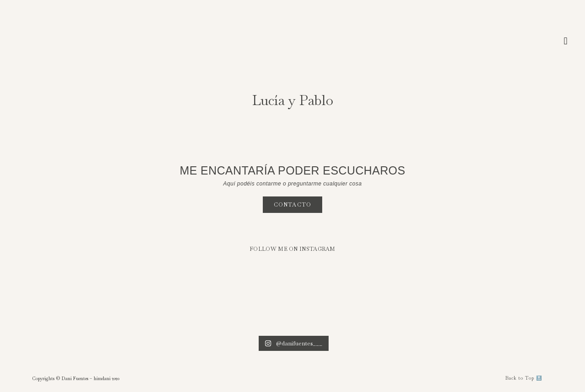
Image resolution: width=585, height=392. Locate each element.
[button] (566, 41)
